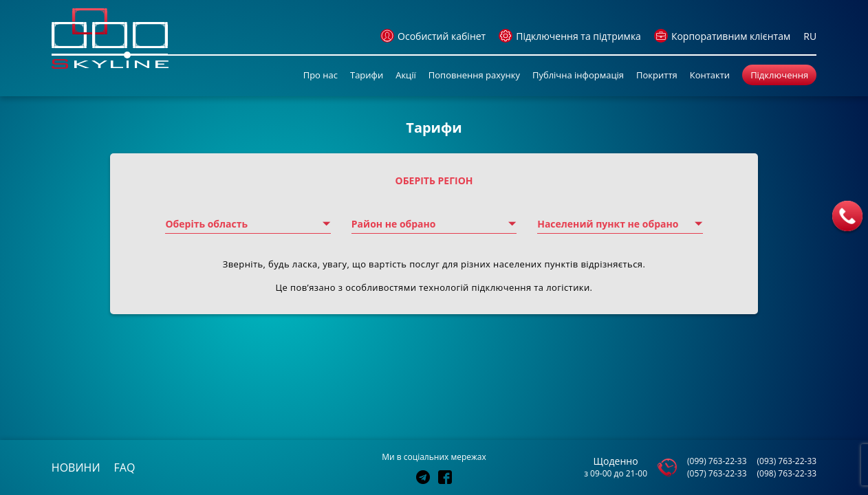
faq (125, 467)
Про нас (321, 75)
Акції (406, 75)
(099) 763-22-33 (717, 461)
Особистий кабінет (433, 36)
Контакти (710, 75)
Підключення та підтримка (570, 36)
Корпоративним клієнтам (722, 36)
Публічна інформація (578, 75)
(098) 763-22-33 (787, 473)
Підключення (779, 75)
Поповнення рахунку (474, 75)
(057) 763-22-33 (717, 473)
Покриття (657, 75)
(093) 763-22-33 (787, 461)
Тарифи (367, 75)
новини (76, 467)
